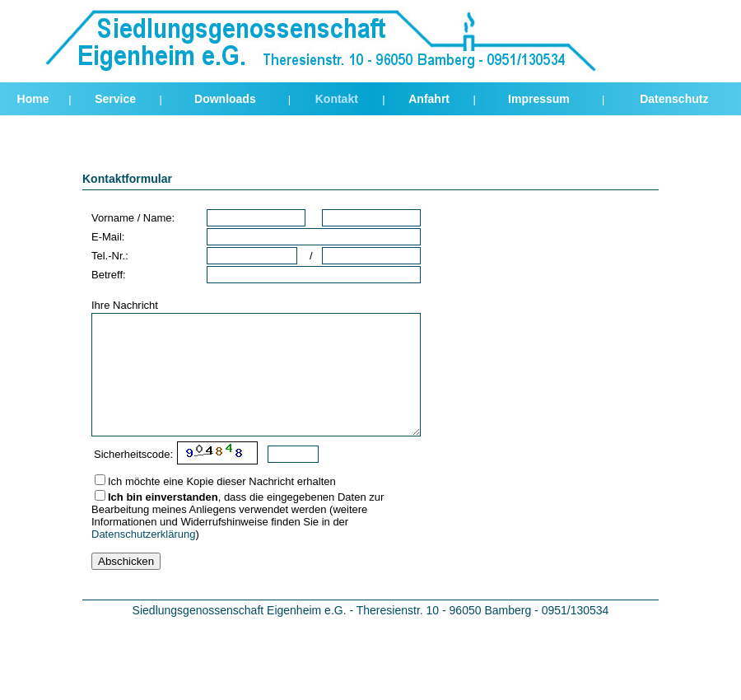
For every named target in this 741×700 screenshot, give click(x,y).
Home (33, 99)
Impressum (539, 99)
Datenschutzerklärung (143, 534)
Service (115, 99)
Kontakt (337, 99)
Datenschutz (674, 99)
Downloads (225, 99)
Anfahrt (429, 99)
